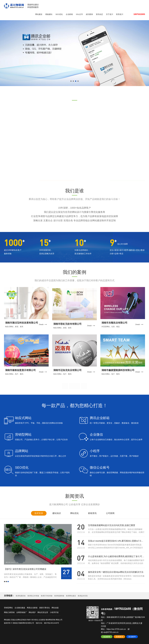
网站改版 (55, 606)
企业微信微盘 (20, 606)
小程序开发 (54, 611)
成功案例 (89, 14)
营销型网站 (8, 606)
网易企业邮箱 (32, 606)
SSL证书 (79, 14)
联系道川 (120, 14)
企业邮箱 (69, 14)
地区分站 (39, 622)
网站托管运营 (43, 611)
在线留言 (119, 635)
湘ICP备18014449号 (51, 622)
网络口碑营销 (9, 611)
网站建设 (39, 14)
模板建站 (49, 14)
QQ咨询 (107, 635)
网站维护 (32, 611)
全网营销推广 (22, 611)
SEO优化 (59, 14)
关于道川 (110, 14)
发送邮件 (132, 635)
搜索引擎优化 (45, 606)
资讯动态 (99, 14)
